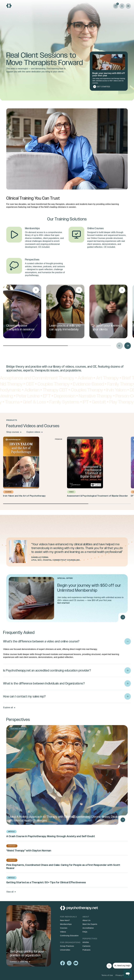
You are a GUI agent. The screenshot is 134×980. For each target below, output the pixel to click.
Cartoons (86, 946)
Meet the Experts (90, 924)
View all (10, 892)
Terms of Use (107, 975)
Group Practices (67, 946)
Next (128, 346)
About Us (86, 920)
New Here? (65, 920)
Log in (122, 6)
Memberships (66, 924)
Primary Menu (128, 6)
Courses (64, 928)
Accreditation (88, 928)
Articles (86, 942)
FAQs (85, 932)
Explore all (8, 707)
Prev (120, 346)
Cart (116, 6)
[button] (67, 651)
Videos (63, 932)
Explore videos (33, 432)
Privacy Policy (122, 975)
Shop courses (13, 432)
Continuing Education (69, 936)
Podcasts (86, 950)
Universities (65, 950)
